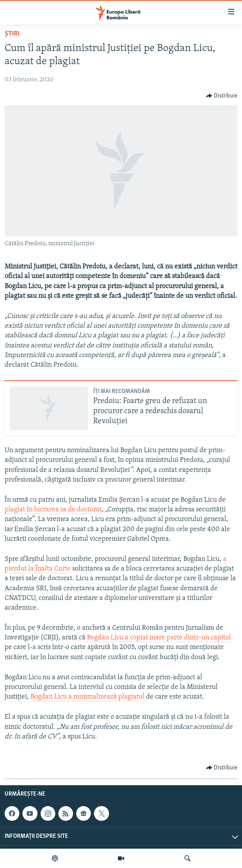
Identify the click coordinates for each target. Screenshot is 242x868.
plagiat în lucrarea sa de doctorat (53, 510)
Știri (12, 34)
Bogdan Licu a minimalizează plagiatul (88, 697)
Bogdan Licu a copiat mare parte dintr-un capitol (159, 638)
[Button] (222, 96)
